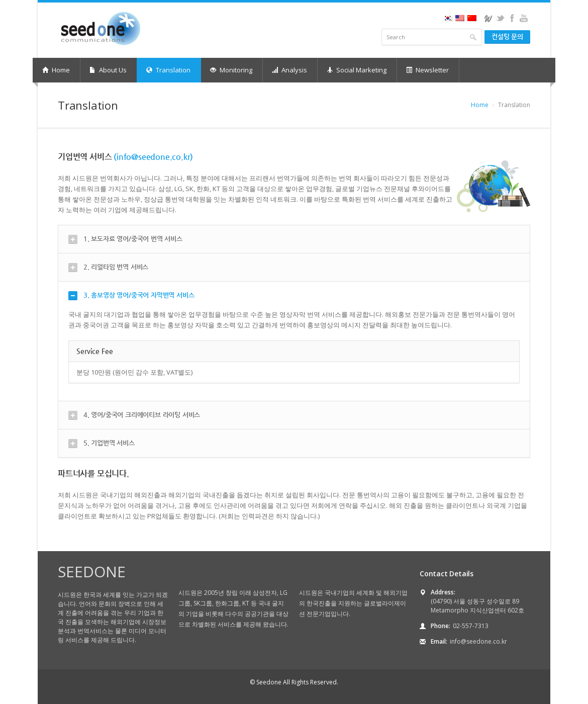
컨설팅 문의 (507, 36)
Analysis (289, 70)
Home (56, 70)
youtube (523, 18)
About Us (108, 70)
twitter (500, 18)
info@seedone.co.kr (478, 641)
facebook (512, 18)
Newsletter (427, 70)
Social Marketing (357, 70)
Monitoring (231, 70)
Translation (168, 70)
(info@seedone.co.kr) (153, 157)
